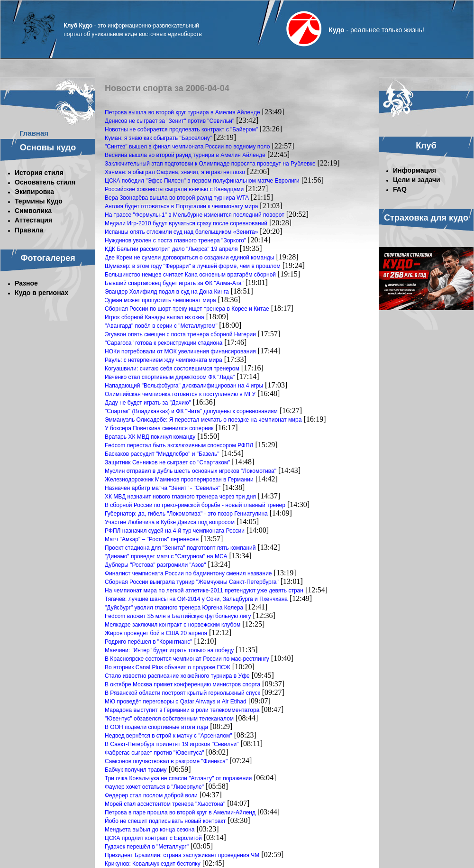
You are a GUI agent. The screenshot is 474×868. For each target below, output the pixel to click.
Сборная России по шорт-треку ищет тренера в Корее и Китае (187, 309)
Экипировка (34, 192)
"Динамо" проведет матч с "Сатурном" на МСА (166, 556)
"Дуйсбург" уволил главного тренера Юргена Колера (174, 608)
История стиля (39, 173)
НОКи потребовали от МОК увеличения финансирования (180, 351)
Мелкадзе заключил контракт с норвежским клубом (173, 625)
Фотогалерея (48, 258)
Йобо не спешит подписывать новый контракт (165, 821)
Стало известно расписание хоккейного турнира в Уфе (177, 676)
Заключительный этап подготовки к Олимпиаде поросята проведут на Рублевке (210, 164)
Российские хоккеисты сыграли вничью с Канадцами (174, 189)
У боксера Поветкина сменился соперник (159, 428)
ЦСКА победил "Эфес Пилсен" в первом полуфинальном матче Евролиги (202, 181)
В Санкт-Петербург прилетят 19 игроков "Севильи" (172, 744)
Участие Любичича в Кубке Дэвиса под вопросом (170, 522)
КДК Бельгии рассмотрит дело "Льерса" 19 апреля (171, 249)
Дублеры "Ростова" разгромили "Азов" (155, 565)
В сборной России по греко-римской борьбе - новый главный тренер (195, 505)
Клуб (426, 146)
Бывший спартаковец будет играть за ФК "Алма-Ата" (174, 283)
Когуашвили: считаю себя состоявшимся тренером (172, 369)
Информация (415, 170)
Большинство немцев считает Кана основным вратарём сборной (190, 275)
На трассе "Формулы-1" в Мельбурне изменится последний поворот (195, 215)
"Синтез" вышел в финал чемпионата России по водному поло (187, 147)
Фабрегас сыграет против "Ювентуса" (154, 753)
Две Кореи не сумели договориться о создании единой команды (189, 258)
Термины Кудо (39, 201)
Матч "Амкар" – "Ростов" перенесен (152, 539)
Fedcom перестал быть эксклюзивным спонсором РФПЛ (179, 445)
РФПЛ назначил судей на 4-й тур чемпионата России (175, 531)
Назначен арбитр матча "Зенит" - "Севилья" (163, 488)
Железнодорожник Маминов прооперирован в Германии (179, 480)
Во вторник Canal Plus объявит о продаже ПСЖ (168, 667)
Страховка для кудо (426, 218)
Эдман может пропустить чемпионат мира (160, 300)
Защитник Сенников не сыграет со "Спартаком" (167, 462)
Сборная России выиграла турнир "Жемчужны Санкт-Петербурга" (192, 582)
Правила (29, 230)
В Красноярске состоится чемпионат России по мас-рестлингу (187, 659)
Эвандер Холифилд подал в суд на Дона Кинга (167, 292)
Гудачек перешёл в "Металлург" (147, 847)
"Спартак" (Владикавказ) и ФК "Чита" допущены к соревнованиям (191, 411)
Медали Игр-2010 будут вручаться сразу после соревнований (186, 223)
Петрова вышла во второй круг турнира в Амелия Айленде (182, 112)
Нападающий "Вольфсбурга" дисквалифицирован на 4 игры (184, 386)
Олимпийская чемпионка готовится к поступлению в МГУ (180, 394)
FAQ (400, 189)
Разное (26, 283)
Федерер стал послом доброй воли (151, 795)
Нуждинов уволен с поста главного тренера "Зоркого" (175, 240)
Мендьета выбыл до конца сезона (150, 830)
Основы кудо (48, 148)
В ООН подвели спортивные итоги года (156, 727)
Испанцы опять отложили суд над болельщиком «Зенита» (181, 232)
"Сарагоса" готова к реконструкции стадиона (164, 343)
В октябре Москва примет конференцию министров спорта (182, 684)
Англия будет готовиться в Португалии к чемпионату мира (181, 206)
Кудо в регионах (41, 293)
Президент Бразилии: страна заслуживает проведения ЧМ (182, 855)
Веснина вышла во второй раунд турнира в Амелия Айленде (185, 155)
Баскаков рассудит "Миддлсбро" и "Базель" (162, 454)
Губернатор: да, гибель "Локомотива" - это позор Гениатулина (186, 514)
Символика (33, 211)
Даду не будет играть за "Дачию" (148, 403)
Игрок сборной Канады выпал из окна (155, 317)
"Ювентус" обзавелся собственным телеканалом (169, 719)
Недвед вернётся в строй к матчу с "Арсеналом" (169, 736)
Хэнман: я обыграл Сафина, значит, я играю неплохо (175, 172)
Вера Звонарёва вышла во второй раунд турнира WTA (177, 198)
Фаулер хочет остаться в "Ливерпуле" (154, 787)
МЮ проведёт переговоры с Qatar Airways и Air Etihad (176, 702)
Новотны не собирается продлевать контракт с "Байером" (181, 129)
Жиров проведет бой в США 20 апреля (156, 633)
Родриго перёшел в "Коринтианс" (149, 642)
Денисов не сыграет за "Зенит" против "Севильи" (169, 121)
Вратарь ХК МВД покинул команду (150, 437)
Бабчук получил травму (136, 770)
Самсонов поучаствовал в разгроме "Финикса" (166, 761)
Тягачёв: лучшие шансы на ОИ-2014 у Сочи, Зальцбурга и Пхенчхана (196, 599)
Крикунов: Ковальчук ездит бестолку (153, 864)
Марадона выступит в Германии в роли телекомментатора (182, 710)
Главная (34, 133)
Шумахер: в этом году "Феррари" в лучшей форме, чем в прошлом (193, 266)
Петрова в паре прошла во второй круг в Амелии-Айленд (180, 813)
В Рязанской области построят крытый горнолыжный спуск (182, 693)
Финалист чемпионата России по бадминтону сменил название (188, 573)
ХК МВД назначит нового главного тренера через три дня (180, 497)
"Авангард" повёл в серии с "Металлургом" (162, 326)
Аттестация (33, 220)
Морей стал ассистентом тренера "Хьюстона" (165, 804)
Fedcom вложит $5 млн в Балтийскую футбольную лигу (178, 616)
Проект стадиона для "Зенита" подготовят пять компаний (180, 548)
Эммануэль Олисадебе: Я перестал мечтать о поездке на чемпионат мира (203, 420)
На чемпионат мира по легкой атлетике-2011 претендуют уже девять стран (204, 591)
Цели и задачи (417, 180)
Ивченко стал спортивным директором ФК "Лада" (170, 377)
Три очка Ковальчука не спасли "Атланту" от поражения (178, 778)
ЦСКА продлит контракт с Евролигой (153, 838)
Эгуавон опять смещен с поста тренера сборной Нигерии (180, 334)
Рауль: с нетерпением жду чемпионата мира (164, 360)
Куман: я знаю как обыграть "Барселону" (158, 138)
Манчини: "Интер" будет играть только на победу (169, 650)
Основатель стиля (45, 182)
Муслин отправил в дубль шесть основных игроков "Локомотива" (191, 471)
